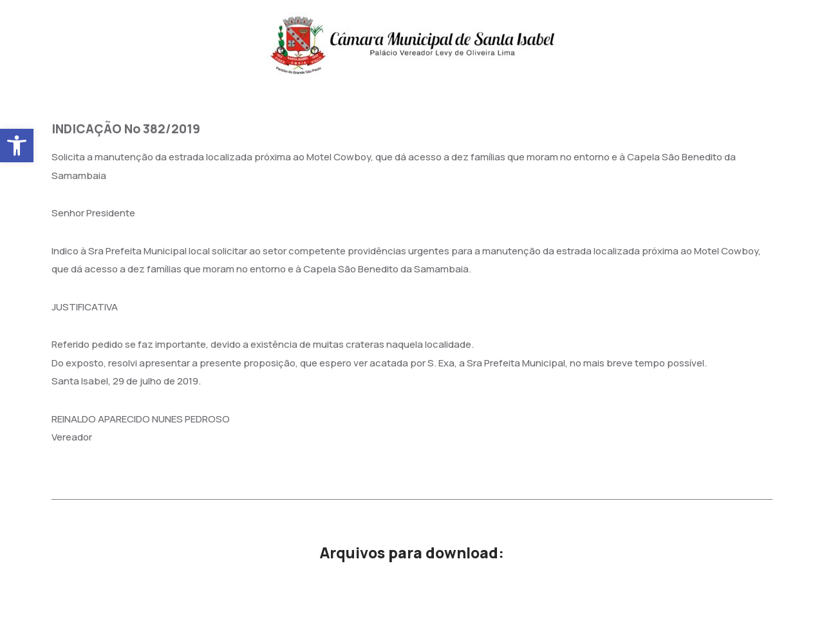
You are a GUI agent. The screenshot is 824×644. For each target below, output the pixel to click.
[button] (17, 146)
